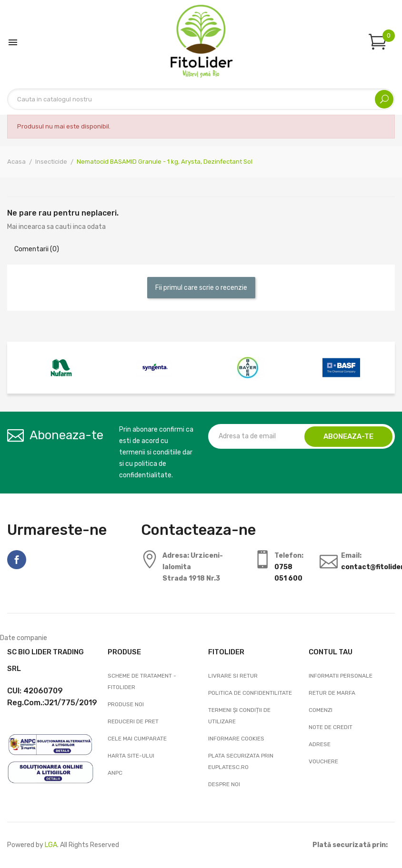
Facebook (17, 560)
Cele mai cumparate (137, 739)
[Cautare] (201, 99)
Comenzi (321, 710)
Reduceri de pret (133, 721)
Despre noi (224, 784)
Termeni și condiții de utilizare (239, 716)
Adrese (320, 744)
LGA (51, 845)
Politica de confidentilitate (250, 693)
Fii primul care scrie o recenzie (201, 288)
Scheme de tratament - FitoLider (142, 681)
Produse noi (126, 704)
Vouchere (323, 761)
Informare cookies (236, 739)
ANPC (115, 773)
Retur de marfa (332, 693)
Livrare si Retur (233, 676)
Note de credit (331, 727)
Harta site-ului (131, 756)
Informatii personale (341, 676)
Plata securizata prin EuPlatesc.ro (241, 761)
